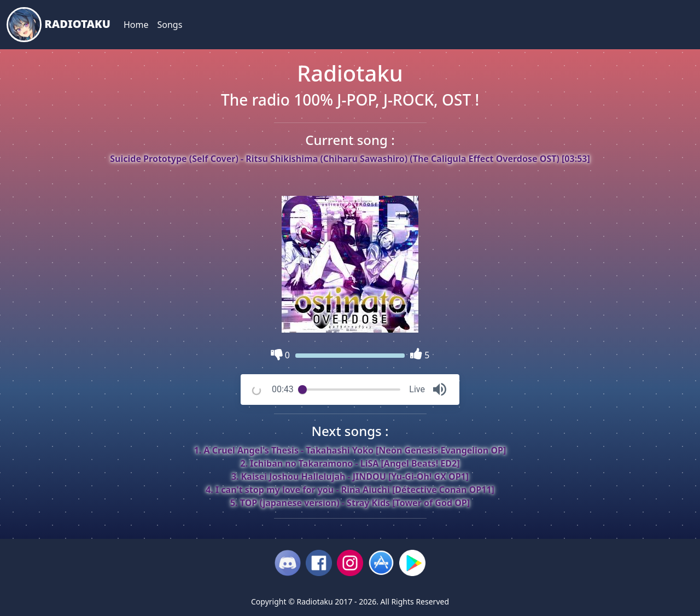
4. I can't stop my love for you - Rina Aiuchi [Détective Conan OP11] (350, 490)
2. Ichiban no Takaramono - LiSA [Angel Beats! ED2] (350, 463)
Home (136, 25)
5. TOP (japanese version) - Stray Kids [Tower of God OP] (350, 503)
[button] (440, 390)
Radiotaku (59, 25)
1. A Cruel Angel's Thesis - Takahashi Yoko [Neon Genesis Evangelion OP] (350, 450)
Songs (170, 25)
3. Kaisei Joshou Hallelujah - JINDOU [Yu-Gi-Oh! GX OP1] (350, 476)
